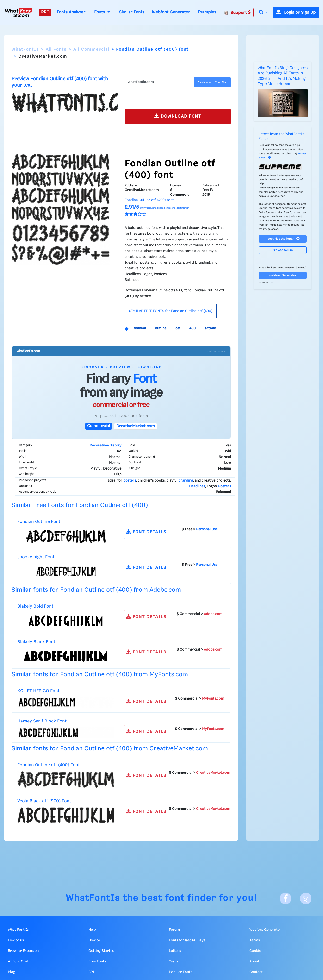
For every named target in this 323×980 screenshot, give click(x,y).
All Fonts (56, 50)
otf (178, 328)
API (91, 972)
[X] (306, 898)
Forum (174, 930)
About (254, 961)
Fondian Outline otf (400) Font (49, 765)
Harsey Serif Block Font (42, 721)
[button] (263, 13)
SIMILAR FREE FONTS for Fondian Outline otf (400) (171, 311)
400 (193, 328)
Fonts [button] (100, 12)
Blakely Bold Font (35, 606)
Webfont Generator (171, 12)
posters (130, 481)
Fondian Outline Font (39, 522)
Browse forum (283, 250)
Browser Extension (23, 951)
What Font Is (18, 930)
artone (210, 328)
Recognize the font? (283, 239)
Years (174, 961)
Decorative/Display (106, 446)
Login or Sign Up (296, 13)
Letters (175, 951)
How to (94, 940)
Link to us (16, 940)
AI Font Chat (18, 961)
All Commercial (91, 50)
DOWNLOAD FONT (178, 116)
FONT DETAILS (146, 532)
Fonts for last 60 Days (187, 940)
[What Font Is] (19, 13)
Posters (225, 486)
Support (237, 13)
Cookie (255, 951)
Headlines (197, 486)
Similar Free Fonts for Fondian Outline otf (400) (80, 505)
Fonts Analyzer (71, 12)
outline (161, 328)
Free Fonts (97, 961)
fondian (140, 328)
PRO (45, 12)
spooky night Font (36, 557)
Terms (255, 940)
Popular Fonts (180, 972)
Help (92, 930)
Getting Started (101, 951)
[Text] (158, 82)
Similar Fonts (132, 12)
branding (186, 481)
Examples (207, 12)
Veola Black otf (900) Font (44, 801)
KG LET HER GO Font (38, 691)
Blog (12, 972)
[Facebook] (286, 898)
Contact (256, 972)
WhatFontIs (25, 50)
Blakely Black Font (36, 642)
